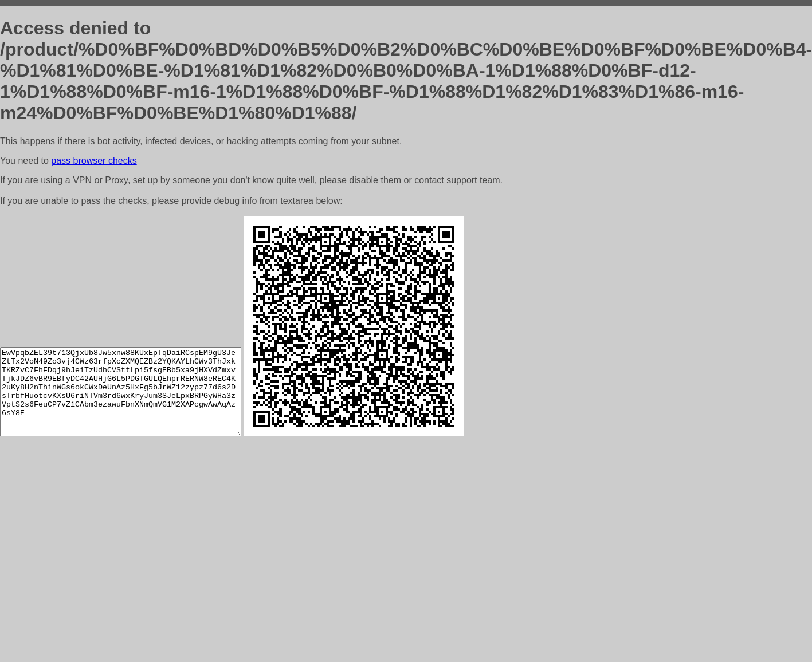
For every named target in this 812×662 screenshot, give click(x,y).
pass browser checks (94, 161)
